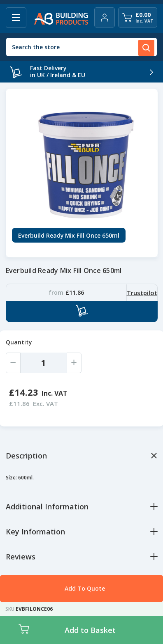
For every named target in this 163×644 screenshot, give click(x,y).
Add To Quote (85, 588)
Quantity (19, 342)
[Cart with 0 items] (138, 17)
